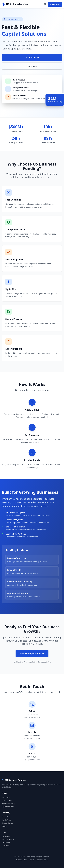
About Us (5, 817)
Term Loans (6, 797)
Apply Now (55, 4)
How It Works (7, 820)
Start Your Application (32, 654)
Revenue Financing (9, 804)
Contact (5, 826)
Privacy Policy (7, 836)
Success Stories (7, 823)
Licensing (5, 846)
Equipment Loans (8, 807)
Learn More (32, 66)
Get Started (32, 57)
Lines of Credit (7, 800)
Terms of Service (8, 839)
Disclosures (6, 842)
